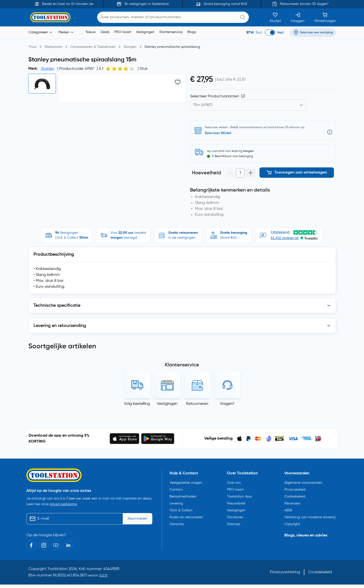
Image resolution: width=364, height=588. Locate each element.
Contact (176, 490)
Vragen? (227, 404)
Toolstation (57, 569)
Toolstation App (239, 497)
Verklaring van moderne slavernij (310, 517)
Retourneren (197, 404)
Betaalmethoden (183, 497)
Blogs (192, 32)
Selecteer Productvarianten (217, 96)
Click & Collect (181, 510)
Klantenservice (171, 32)
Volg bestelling (137, 404)
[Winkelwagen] (325, 17)
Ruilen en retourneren (186, 517)
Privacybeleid (295, 490)
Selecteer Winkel (218, 133)
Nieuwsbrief (236, 503)
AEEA (288, 510)
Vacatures (235, 517)
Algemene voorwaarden (303, 483)
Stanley (48, 69)
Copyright (292, 524)
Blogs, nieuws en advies (306, 535)
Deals (105, 32)
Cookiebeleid (295, 497)
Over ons (234, 483)
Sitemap (234, 524)
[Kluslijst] (275, 17)
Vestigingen (145, 32)
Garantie (177, 524)
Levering (176, 503)
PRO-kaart (123, 32)
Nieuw (91, 32)
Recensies (292, 503)
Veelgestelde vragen (186, 483)
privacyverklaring (63, 504)
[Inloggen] (298, 17)
